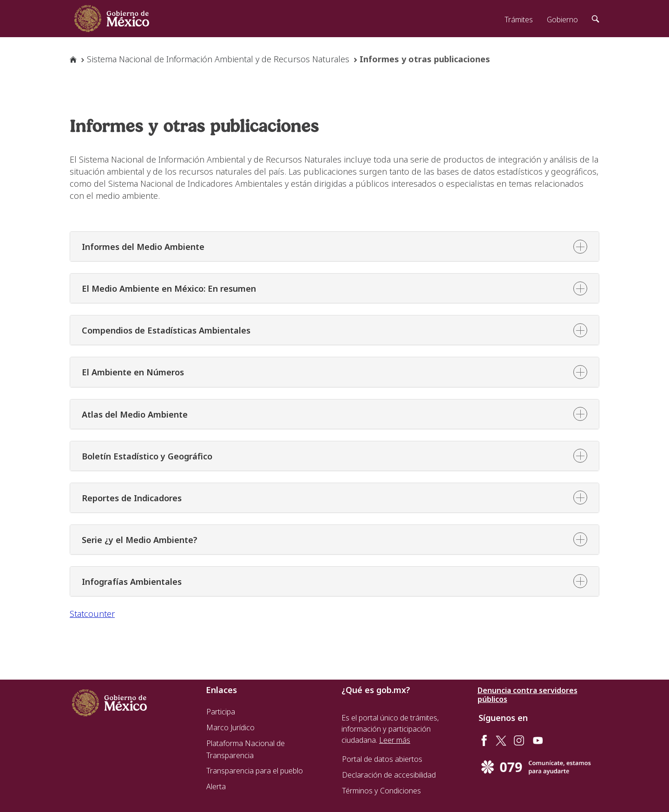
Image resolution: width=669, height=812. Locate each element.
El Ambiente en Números (133, 372)
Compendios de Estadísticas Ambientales (166, 330)
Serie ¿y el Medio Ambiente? (140, 540)
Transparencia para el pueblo (255, 771)
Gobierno (562, 20)
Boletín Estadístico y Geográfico (147, 456)
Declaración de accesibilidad (389, 775)
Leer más (395, 740)
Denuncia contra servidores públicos (528, 695)
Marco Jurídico (230, 727)
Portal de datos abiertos (382, 759)
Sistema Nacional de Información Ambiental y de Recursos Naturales (218, 59)
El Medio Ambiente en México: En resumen (169, 288)
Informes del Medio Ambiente (143, 247)
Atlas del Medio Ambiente (135, 414)
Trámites (519, 20)
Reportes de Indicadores (132, 498)
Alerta (216, 786)
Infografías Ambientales (132, 582)
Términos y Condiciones (381, 791)
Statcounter (92, 614)
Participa (221, 712)
